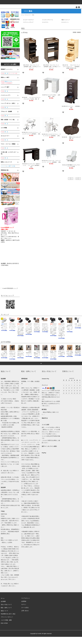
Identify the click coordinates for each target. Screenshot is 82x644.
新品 (33, 15)
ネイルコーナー (28, 15)
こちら (44, 448)
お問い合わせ (25, 618)
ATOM (6, 630)
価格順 (79, 32)
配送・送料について (6, 615)
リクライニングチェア (28, 22)
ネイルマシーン (65, 22)
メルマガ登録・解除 (6, 627)
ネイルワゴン (45, 22)
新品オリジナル (8, 81)
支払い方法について (6, 612)
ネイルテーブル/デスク (28, 20)
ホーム (23, 15)
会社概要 (3, 609)
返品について (4, 618)
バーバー (3, 166)
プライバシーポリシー (7, 624)
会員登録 (24, 609)
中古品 (2, 73)
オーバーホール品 (13, 73)
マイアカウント (26, 606)
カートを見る (25, 615)
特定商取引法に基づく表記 (8, 621)
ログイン (24, 612)
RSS (2, 630)
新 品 (6, 73)
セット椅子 (8, 166)
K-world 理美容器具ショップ (10, 288)
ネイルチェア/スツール (48, 20)
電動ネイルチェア (66, 20)
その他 (13, 166)
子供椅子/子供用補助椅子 (7, 83)
